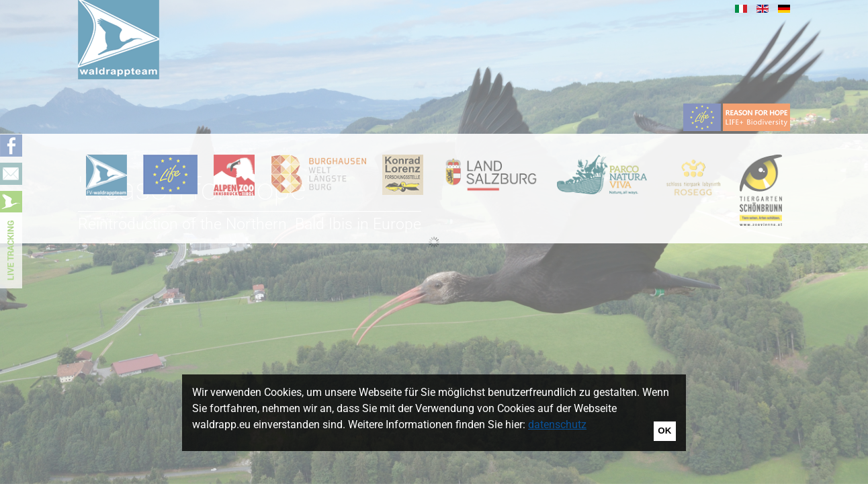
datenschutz (557, 425)
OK (664, 431)
